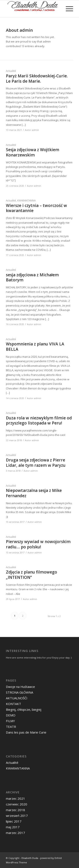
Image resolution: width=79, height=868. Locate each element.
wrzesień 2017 (17, 816)
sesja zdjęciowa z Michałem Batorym (32, 277)
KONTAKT (13, 704)
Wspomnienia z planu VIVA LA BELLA (35, 347)
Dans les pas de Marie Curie (26, 732)
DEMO (11, 715)
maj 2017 (13, 827)
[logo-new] (33, 9)
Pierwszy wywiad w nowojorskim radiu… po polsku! (38, 544)
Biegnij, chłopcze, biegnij (24, 709)
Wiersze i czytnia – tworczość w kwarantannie (36, 208)
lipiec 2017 (14, 821)
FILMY (10, 721)
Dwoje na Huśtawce (20, 687)
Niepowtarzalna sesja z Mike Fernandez (34, 493)
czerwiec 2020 (17, 804)
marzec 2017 (15, 833)
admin (35, 130)
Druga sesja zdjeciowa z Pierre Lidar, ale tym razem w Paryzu (36, 463)
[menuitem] (67, 9)
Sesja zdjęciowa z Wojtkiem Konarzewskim (33, 152)
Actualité (11, 71)
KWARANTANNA (26, 200)
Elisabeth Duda (30, 858)
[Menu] (67, 9)
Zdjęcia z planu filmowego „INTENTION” (31, 575)
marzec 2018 (15, 810)
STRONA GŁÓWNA (19, 692)
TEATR (11, 727)
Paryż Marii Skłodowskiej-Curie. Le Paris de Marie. (37, 79)
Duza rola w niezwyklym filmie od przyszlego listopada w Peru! (39, 421)
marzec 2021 (15, 798)
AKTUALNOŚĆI (17, 698)
